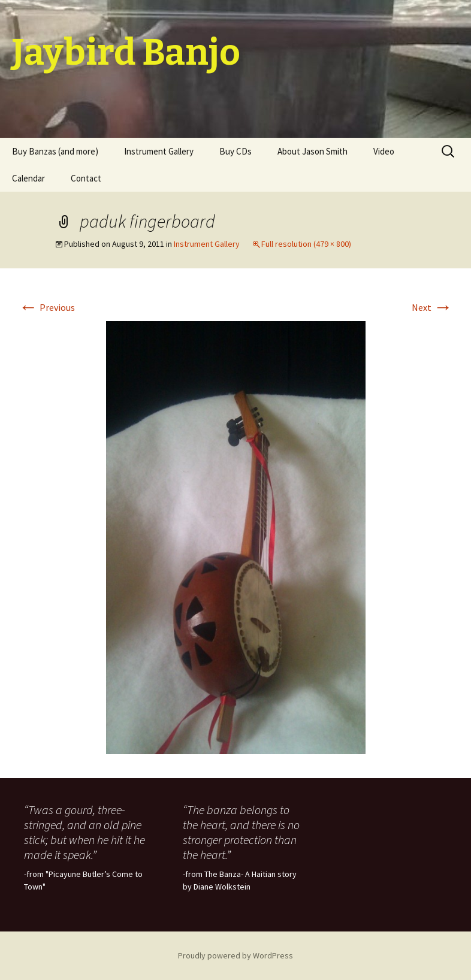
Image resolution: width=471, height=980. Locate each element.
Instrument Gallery (159, 151)
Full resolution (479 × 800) (306, 244)
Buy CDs (236, 151)
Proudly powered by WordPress (236, 955)
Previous (47, 307)
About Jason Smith (313, 151)
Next (432, 307)
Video (384, 151)
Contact (86, 178)
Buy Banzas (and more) (55, 151)
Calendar (28, 178)
